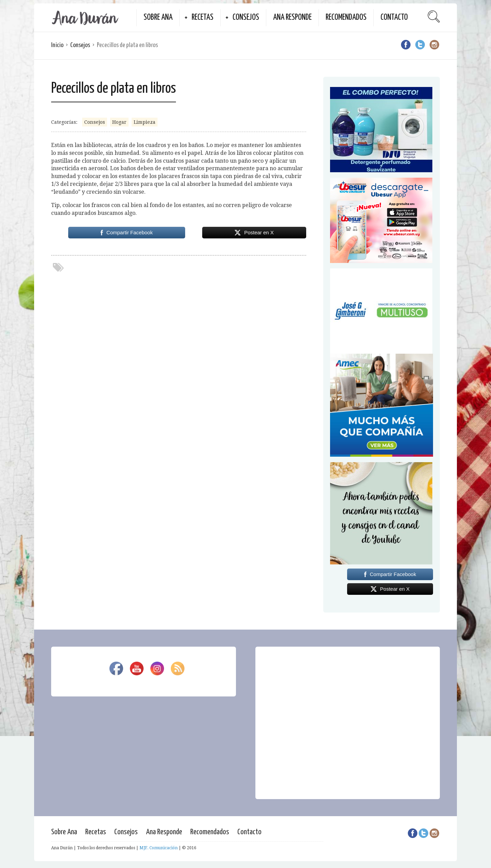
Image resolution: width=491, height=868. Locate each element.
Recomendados (346, 18)
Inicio (57, 45)
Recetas (203, 18)
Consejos (246, 18)
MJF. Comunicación (159, 848)
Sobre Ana (158, 18)
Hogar (119, 122)
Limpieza (145, 122)
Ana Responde (292, 18)
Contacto (394, 18)
